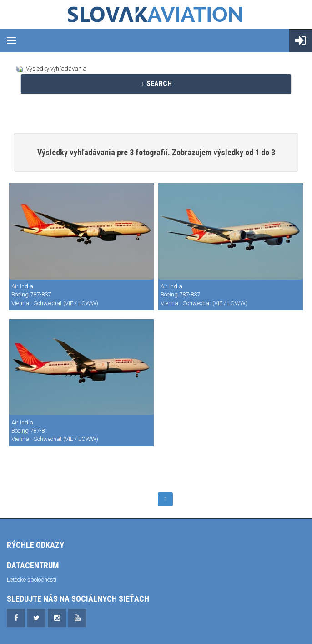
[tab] (156, 84)
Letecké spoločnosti (32, 580)
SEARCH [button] (156, 84)
